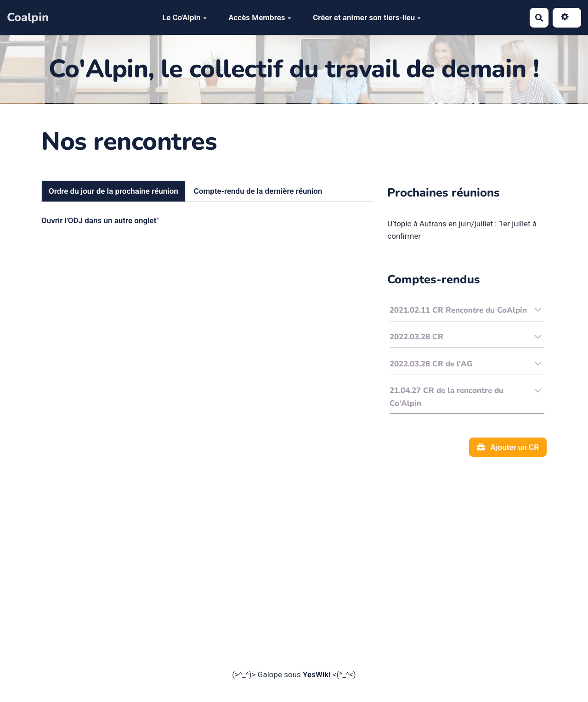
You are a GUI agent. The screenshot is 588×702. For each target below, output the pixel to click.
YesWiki (317, 674)
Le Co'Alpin (184, 17)
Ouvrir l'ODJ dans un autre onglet (99, 220)
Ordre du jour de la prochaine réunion (113, 191)
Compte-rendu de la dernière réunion (258, 191)
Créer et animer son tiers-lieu (367, 17)
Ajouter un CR (508, 447)
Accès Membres (260, 17)
